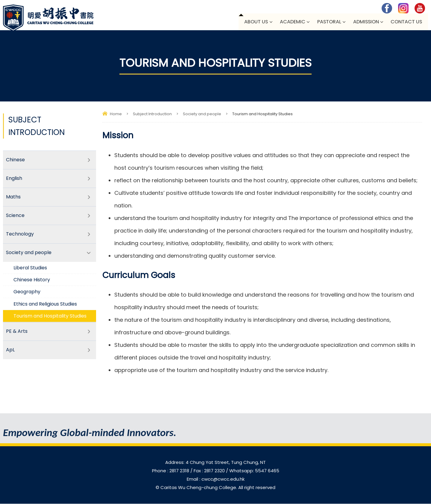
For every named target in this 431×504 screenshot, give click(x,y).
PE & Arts (17, 334)
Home (116, 114)
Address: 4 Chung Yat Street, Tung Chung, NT (215, 463)
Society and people (202, 114)
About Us (254, 22)
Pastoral (328, 22)
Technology (20, 236)
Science (15, 217)
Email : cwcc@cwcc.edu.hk (216, 479)
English (14, 179)
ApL (10, 353)
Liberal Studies (31, 270)
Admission (365, 22)
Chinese (15, 160)
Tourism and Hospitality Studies (52, 318)
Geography (27, 294)
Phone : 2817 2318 (171, 471)
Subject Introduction (152, 114)
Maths (13, 198)
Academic (291, 22)
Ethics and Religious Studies (47, 306)
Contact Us (406, 22)
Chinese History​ (32, 282)
